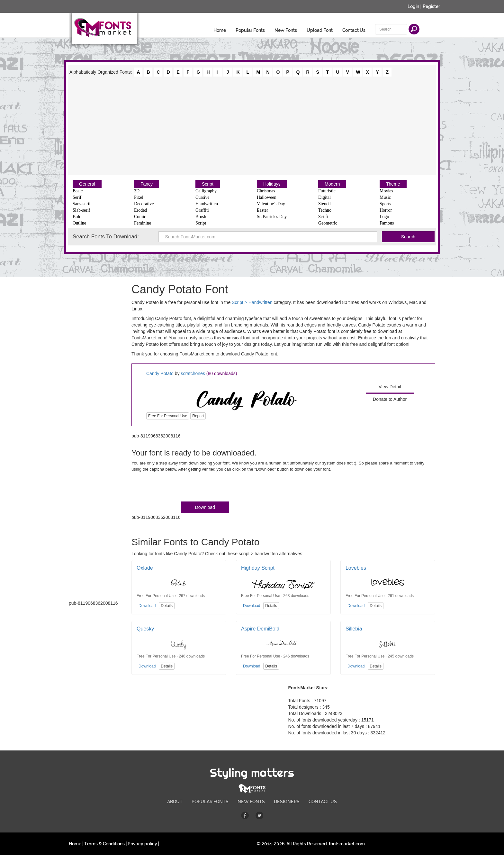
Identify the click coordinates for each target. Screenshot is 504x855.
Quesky (145, 629)
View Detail (390, 387)
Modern (332, 184)
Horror (386, 210)
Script (208, 184)
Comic (140, 217)
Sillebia (354, 629)
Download (205, 507)
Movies (386, 191)
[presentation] (180, 488)
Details (167, 606)
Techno (325, 210)
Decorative (144, 204)
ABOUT (175, 802)
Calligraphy (206, 191)
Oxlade (145, 568)
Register (431, 6)
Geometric (328, 223)
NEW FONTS (251, 802)
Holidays (272, 184)
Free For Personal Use (168, 416)
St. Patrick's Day (272, 217)
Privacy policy (142, 844)
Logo (384, 217)
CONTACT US (323, 802)
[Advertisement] (252, 125)
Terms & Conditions (104, 844)
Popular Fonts (250, 30)
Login (413, 6)
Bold (77, 217)
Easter (262, 210)
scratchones (193, 373)
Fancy (147, 184)
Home (220, 30)
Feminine (143, 223)
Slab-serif (81, 210)
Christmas (266, 191)
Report (198, 416)
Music (385, 197)
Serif (77, 197)
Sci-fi (323, 217)
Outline (79, 223)
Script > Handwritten (252, 302)
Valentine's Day (271, 204)
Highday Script (258, 568)
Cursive (203, 197)
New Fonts (286, 30)
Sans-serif (82, 204)
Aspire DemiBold (260, 629)
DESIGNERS (287, 802)
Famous (387, 223)
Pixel (139, 197)
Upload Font (320, 30)
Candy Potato (160, 373)
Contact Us (354, 30)
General (87, 184)
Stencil (324, 204)
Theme (393, 184)
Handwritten (207, 204)
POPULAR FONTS (210, 802)
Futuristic (327, 191)
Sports (385, 204)
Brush (201, 217)
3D (137, 191)
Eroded (140, 210)
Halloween (267, 197)
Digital (324, 197)
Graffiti (202, 210)
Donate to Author (390, 399)
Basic (78, 191)
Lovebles (356, 568)
